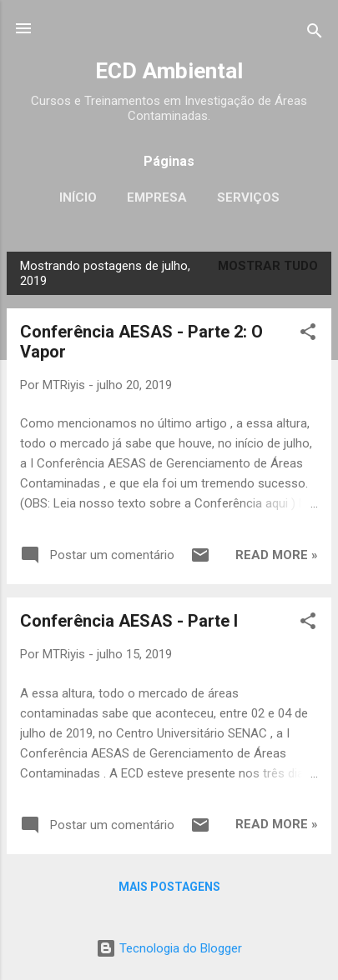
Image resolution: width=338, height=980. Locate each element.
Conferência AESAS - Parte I (129, 621)
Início (78, 197)
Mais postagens (169, 887)
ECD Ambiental (169, 71)
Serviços (248, 197)
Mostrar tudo (268, 266)
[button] (308, 335)
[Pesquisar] (315, 34)
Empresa (157, 197)
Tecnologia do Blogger (169, 948)
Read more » (277, 555)
